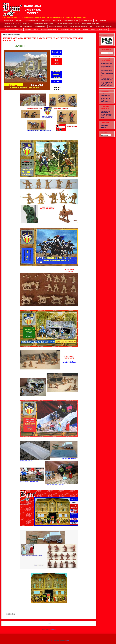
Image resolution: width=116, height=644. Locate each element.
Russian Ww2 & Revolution (32, 29)
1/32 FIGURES (19, 21)
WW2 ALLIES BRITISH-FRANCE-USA (13, 29)
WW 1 (91, 26)
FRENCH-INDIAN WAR (100, 21)
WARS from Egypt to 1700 (32, 21)
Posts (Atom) (52, 629)
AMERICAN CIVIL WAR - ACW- (12, 24)
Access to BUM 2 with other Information (71, 29)
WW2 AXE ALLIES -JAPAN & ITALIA (50, 29)
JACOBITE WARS (57, 21)
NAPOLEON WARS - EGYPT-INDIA (91, 24)
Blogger (67, 640)
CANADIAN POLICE (27, 24)
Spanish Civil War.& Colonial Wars (79, 26)
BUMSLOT (86, 29)
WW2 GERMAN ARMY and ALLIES (104, 26)
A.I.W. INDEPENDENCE (86, 21)
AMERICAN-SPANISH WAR (11, 26)
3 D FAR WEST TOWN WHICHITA (99, 29)
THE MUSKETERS (45, 21)
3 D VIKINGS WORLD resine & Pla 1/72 (58, 26)
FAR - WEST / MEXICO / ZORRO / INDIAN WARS (68, 24)
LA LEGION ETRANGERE (26, 26)
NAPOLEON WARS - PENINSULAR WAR (44, 24)
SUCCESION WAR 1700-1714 (71, 21)
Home (49, 623)
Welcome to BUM (9, 21)
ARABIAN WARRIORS (41, 26)
